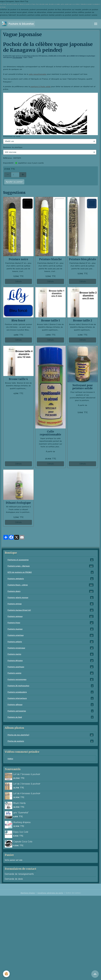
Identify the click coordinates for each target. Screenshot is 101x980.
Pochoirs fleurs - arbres (51, 585)
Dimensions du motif (12, 136)
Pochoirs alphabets (51, 579)
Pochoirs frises (51, 623)
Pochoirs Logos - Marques (51, 566)
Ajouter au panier (14, 182)
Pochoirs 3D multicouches (51, 686)
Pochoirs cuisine (51, 673)
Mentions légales (28, 893)
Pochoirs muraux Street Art (51, 610)
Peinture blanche (50, 259)
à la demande (17, 58)
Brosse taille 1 (50, 321)
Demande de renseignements (19, 874)
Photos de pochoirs (51, 741)
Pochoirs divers (51, 591)
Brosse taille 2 (83, 321)
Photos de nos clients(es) (51, 735)
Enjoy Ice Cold (21, 832)
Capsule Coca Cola (23, 842)
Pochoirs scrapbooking (51, 692)
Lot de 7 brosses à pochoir (27, 774)
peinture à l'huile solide (40, 87)
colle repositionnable (38, 74)
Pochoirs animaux (51, 616)
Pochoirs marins (51, 654)
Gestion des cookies (73, 893)
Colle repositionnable (50, 433)
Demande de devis (14, 879)
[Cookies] (6, 974)
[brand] (18, 24)
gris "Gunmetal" (21, 813)
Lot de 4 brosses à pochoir (27, 793)
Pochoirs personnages (51, 679)
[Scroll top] (95, 974)
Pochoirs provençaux (51, 648)
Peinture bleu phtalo (83, 259)
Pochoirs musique (51, 629)
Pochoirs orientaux (51, 635)
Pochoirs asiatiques (51, 667)
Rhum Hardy (19, 803)
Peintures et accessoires (51, 560)
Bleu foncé (18, 321)
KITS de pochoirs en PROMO (51, 572)
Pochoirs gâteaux (51, 705)
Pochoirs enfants (51, 642)
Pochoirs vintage (51, 604)
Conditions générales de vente (50, 893)
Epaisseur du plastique (13, 147)
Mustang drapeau (22, 822)
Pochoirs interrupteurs (51, 698)
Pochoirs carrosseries (51, 711)
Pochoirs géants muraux (51, 597)
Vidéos (10, 759)
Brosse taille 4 (18, 379)
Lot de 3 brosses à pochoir (27, 784)
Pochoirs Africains (51, 661)
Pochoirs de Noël (51, 717)
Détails (18, 281)
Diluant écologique (18, 503)
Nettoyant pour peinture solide (83, 387)
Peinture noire (18, 259)
